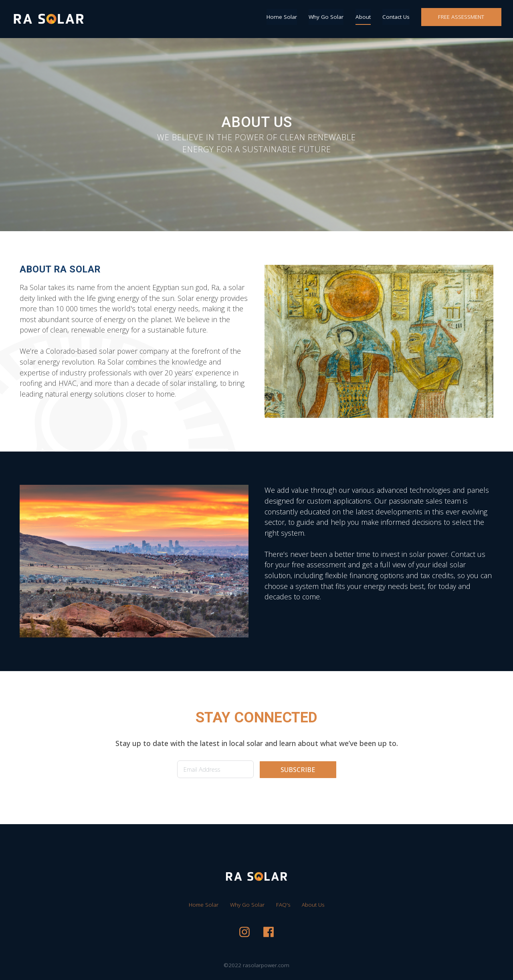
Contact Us (396, 17)
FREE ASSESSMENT (461, 17)
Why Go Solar (326, 17)
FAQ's (283, 905)
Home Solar (282, 17)
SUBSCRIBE (298, 770)
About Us (313, 905)
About (363, 17)
